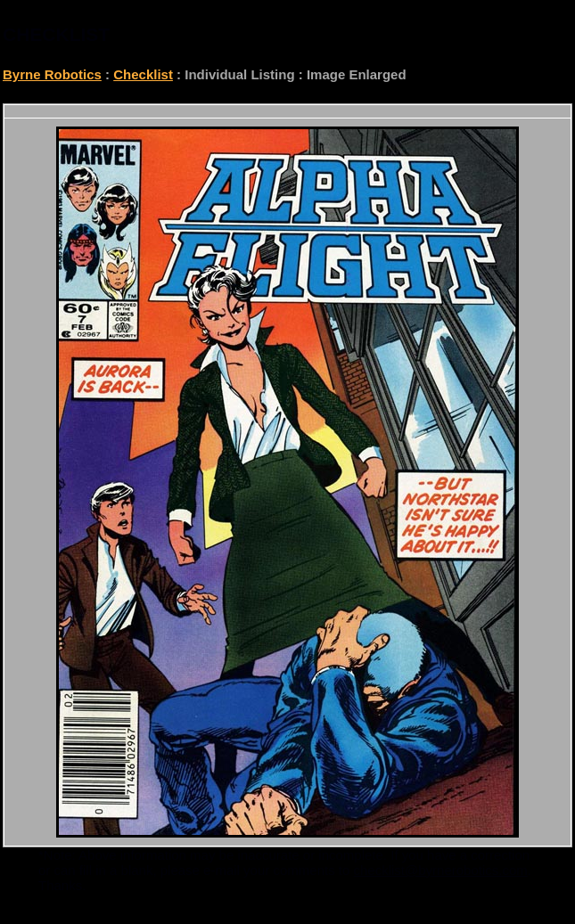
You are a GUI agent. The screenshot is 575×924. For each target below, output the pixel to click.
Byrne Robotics (52, 74)
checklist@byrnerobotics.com (441, 870)
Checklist (143, 74)
